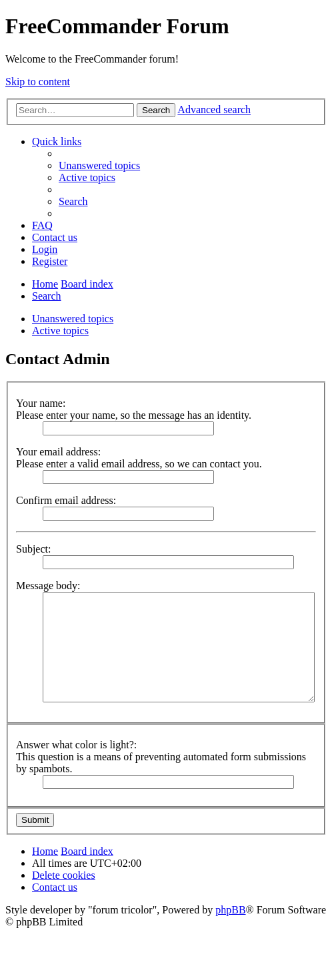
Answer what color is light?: (76, 745)
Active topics (60, 331)
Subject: (33, 549)
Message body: (48, 586)
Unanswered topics (73, 319)
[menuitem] (99, 165)
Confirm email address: (66, 500)
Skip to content (38, 82)
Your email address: (58, 452)
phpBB (230, 910)
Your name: (41, 403)
